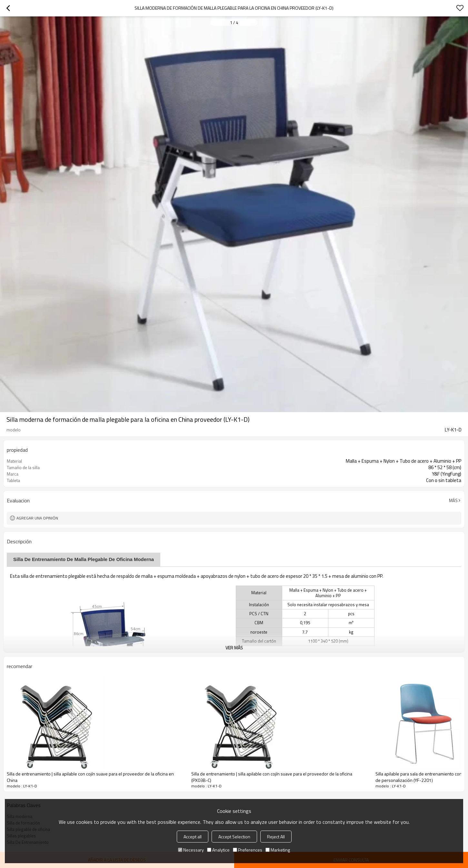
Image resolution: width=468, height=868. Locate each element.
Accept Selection (234, 837)
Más (453, 500)
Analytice (218, 850)
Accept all (193, 837)
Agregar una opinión (37, 518)
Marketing (278, 850)
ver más (234, 648)
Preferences (248, 850)
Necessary (191, 850)
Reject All (276, 837)
